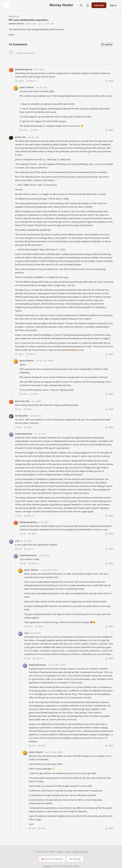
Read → (13, 35)
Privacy (60, 852)
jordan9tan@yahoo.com (72, 350)
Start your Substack (52, 859)
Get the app (75, 859)
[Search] (81, 5)
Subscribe (99, 5)
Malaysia (14, 16)
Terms (68, 852)
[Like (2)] (40, 24)
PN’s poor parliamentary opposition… (29, 20)
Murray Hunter (16, 24)
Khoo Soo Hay (22, 401)
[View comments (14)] (47, 24)
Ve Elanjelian (22, 416)
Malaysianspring (24, 69)
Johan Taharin (27, 87)
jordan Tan (21, 137)
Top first (107, 44)
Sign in (113, 5)
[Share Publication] (88, 5)
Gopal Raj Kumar (24, 434)
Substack (47, 866)
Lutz (17, 541)
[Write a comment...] (64, 57)
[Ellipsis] (112, 69)
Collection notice (80, 852)
